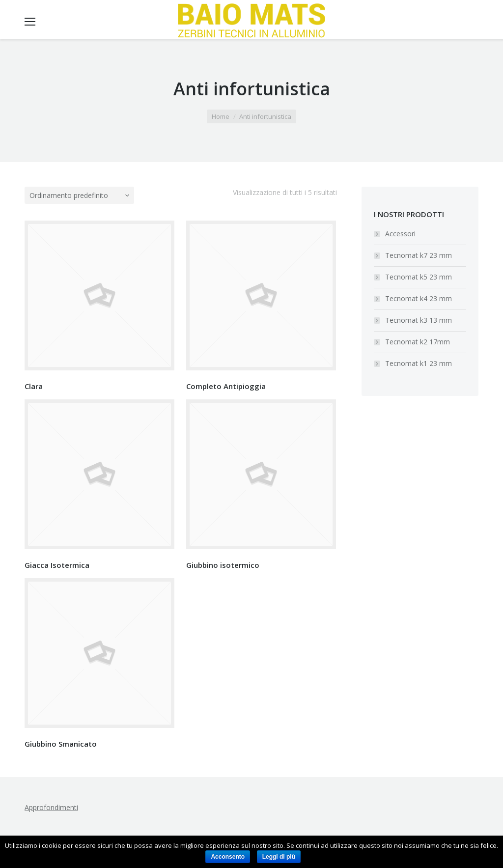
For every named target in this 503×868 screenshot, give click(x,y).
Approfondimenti (51, 807)
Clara (34, 386)
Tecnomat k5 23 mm (419, 277)
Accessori (400, 234)
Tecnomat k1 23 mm (419, 363)
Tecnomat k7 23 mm (419, 255)
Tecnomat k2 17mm (418, 342)
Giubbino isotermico (223, 565)
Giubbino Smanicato (61, 744)
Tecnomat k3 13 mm (419, 320)
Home (221, 116)
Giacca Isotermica (57, 565)
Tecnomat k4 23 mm (419, 298)
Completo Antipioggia (226, 386)
